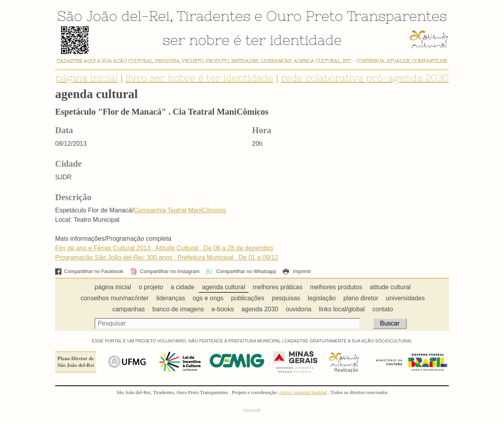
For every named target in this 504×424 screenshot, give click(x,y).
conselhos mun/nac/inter (114, 298)
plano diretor (361, 298)
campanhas (129, 309)
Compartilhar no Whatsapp (241, 271)
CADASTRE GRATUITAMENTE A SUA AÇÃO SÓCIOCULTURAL (348, 341)
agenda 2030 (260, 309)
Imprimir (297, 271)
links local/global (342, 309)
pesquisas (286, 298)
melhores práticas (278, 287)
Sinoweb (252, 410)
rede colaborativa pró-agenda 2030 (365, 78)
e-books (223, 309)
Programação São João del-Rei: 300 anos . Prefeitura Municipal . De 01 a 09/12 (167, 258)
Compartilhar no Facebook (89, 271)
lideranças (171, 298)
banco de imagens (178, 309)
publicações (248, 298)
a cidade (183, 287)
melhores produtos (336, 287)
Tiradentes (214, 16)
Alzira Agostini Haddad (303, 392)
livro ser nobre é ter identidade (199, 78)
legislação (322, 298)
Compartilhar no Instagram (165, 271)
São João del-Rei (113, 16)
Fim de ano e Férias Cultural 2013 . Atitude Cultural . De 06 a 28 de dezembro (164, 248)
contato (383, 309)
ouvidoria (299, 309)
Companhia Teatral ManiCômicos (180, 210)
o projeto (151, 287)
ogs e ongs (208, 298)
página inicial (87, 78)
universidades (405, 298)
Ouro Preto (305, 16)
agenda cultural (223, 287)
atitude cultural (390, 287)
